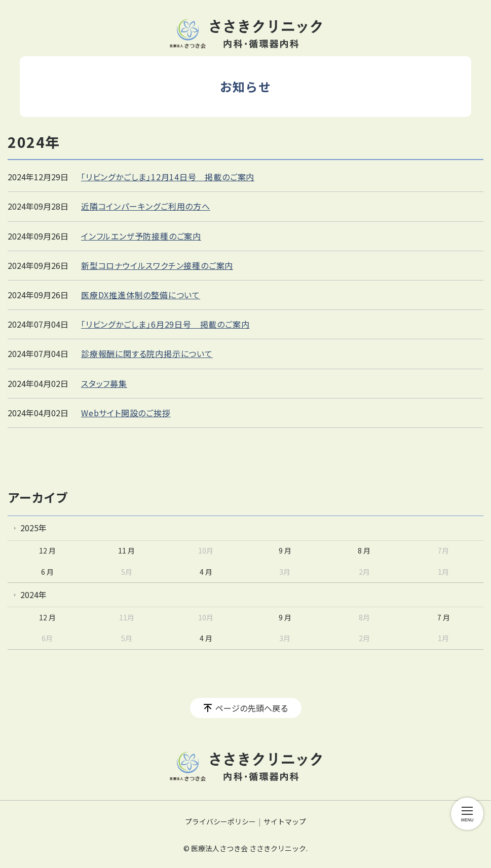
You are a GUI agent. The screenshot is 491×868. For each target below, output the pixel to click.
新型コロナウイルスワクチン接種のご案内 (157, 265)
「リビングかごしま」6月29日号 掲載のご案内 (165, 324)
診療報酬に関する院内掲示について (147, 353)
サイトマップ (285, 821)
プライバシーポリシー (220, 821)
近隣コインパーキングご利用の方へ (146, 206)
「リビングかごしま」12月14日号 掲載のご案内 (168, 177)
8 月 (364, 550)
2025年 (33, 528)
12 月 (47, 550)
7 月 (444, 617)
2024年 (33, 595)
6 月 (47, 572)
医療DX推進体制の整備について (141, 295)
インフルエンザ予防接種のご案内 (141, 236)
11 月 (126, 550)
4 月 (206, 572)
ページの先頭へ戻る (252, 708)
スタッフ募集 (104, 383)
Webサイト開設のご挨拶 (126, 413)
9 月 (285, 550)
